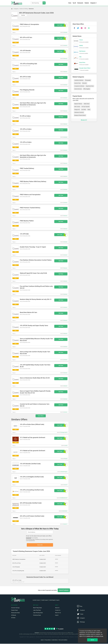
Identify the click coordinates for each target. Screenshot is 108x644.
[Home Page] (13, 9)
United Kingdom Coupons (54, 600)
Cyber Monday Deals (38, 613)
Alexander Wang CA (64, 472)
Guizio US (66, 485)
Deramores (31, 9)
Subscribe (40, 545)
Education (85, 83)
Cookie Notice (54, 640)
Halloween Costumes (79, 112)
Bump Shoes (82, 62)
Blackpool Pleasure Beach (80, 115)
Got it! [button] (92, 640)
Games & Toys (78, 83)
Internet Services (78, 89)
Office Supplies (87, 89)
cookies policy (90, 636)
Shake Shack (87, 104)
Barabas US (65, 524)
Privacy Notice (48, 640)
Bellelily (81, 46)
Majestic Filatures (78, 104)
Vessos (81, 40)
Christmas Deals (37, 615)
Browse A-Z (84, 120)
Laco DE (66, 446)
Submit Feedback (64, 591)
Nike (80, 57)
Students (87, 3)
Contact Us (58, 611)
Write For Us (58, 613)
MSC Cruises (77, 107)
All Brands (14, 615)
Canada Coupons (45, 600)
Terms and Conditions (63, 640)
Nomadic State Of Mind (85, 68)
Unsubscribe (29, 538)
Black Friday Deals (37, 608)
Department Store (90, 86)
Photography (88, 80)
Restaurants (80, 3)
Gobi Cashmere (65, 511)
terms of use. (100, 636)
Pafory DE (66, 459)
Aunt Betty (84, 110)
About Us (57, 608)
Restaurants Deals (15, 613)
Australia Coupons (36, 600)
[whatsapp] (89, 28)
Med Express (82, 51)
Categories (93, 3)
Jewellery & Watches (79, 80)
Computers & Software (79, 86)
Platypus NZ (77, 110)
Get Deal (61, 64)
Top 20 (74, 3)
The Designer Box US (64, 432)
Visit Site (23, 15)
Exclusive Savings (15, 608)
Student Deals (15, 611)
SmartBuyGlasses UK (64, 498)
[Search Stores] (44, 3)
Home (70, 3)
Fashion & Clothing (24, 9)
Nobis (89, 110)
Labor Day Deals (37, 611)
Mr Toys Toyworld (85, 107)
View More (41, 416)
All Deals (13, 618)
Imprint (57, 615)
